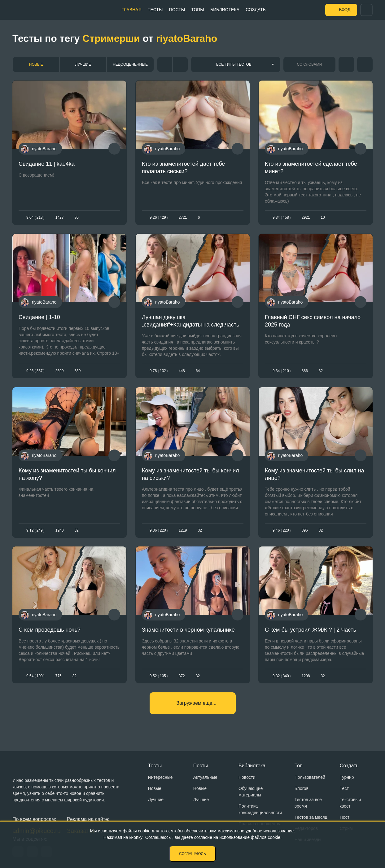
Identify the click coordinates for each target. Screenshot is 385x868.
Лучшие (83, 64)
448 (182, 371)
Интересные (160, 777)
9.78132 (159, 371)
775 (59, 676)
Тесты (155, 10)
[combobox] (236, 64)
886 (305, 371)
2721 (183, 217)
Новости (247, 777)
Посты (177, 10)
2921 (306, 217)
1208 (306, 676)
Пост (345, 817)
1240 (60, 530)
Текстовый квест (350, 803)
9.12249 (35, 530)
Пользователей (310, 777)
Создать (255, 10)
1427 (60, 217)
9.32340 (282, 676)
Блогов (302, 788)
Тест (344, 788)
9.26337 (35, 371)
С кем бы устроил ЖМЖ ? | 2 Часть (311, 630)
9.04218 (35, 217)
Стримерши (111, 38)
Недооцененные (130, 64)
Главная (131, 10)
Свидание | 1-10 (39, 317)
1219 (183, 530)
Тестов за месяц (311, 817)
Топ (299, 766)
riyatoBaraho (187, 38)
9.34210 (282, 371)
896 (305, 530)
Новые (36, 64)
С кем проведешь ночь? (50, 630)
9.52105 (159, 676)
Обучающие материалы (251, 792)
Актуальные (205, 777)
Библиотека (225, 10)
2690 (60, 371)
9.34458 (282, 217)
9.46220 (282, 530)
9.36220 (159, 530)
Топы (197, 10)
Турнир (347, 777)
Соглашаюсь (192, 854)
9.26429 (159, 217)
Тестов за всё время (308, 803)
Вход (344, 10)
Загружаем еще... (196, 703)
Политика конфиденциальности (260, 809)
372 (182, 676)
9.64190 (35, 676)
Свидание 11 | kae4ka (47, 164)
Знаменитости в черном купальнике (188, 630)
